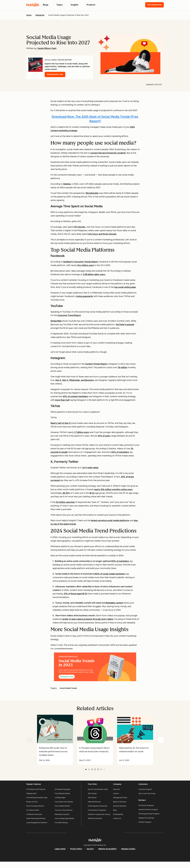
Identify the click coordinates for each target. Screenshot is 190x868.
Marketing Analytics (62, 819)
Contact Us (117, 823)
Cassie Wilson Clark (47, 48)
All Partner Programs (146, 810)
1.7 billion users (82, 432)
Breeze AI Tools (32, 806)
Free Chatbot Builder (62, 810)
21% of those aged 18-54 (76, 594)
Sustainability (118, 819)
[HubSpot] (95, 846)
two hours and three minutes (102, 234)
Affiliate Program (145, 827)
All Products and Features (36, 794)
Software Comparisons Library (99, 819)
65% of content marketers (76, 396)
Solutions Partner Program (148, 814)
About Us (117, 794)
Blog (115, 814)
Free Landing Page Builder (64, 823)
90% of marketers (120, 561)
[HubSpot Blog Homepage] (33, 5)
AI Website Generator (34, 819)
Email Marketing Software (36, 823)
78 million (122, 367)
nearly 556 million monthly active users (113, 489)
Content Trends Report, (96, 364)
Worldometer (92, 193)
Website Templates (95, 823)
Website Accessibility (107, 855)
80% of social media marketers (110, 574)
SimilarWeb (56, 321)
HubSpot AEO (31, 798)
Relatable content (114, 603)
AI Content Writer (33, 814)
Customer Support (145, 794)
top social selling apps (125, 287)
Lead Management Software (37, 827)
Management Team (120, 802)
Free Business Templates (97, 814)
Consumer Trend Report (69, 315)
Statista (67, 184)
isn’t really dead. (91, 468)
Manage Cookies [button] (128, 855)
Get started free (154, 5)
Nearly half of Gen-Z (61, 423)
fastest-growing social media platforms (110, 520)
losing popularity (85, 296)
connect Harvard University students (108, 153)
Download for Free (55, 74)
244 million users (86, 265)
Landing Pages (60, 802)
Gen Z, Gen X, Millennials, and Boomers (75, 380)
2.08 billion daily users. (94, 274)
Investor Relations (120, 810)
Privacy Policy (76, 855)
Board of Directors (120, 806)
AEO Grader (92, 798)
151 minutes (80, 227)
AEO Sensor (92, 802)
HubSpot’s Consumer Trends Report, (81, 262)
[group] (55, 740)
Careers (116, 798)
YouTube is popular (125, 325)
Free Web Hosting (61, 827)
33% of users (104, 436)
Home (29, 15)
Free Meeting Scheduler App (37, 802)
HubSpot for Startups (146, 823)
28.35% (66, 493)
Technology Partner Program (149, 818)
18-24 (92, 493)
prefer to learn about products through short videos (88, 619)
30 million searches (65, 502)
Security (90, 855)
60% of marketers (120, 452)
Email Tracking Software (35, 810)
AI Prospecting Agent (63, 794)
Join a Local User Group (147, 798)
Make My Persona (94, 806)
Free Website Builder (62, 798)
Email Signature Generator (98, 810)
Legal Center (60, 855)
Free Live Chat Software (64, 814)
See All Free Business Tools (98, 794)
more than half (62, 400)
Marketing (40, 15)
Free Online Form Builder (64, 806)
